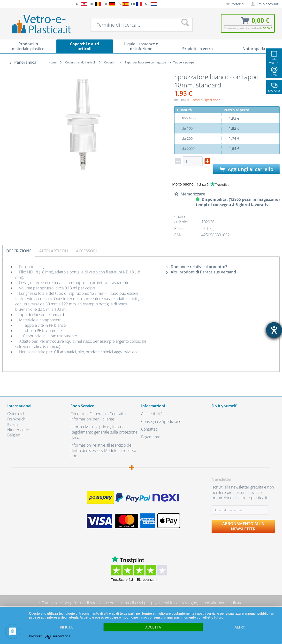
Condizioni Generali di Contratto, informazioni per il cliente (98, 416)
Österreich (16, 414)
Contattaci (150, 429)
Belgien (14, 435)
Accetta (153, 627)
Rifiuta (66, 627)
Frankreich (16, 419)
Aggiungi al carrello (246, 169)
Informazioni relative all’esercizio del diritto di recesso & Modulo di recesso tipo (103, 450)
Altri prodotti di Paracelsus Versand (201, 272)
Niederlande (18, 430)
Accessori (86, 251)
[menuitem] (5, 4)
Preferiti (235, 4)
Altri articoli (54, 251)
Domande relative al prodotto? (197, 267)
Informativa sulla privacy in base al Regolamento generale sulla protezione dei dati (104, 432)
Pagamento (151, 437)
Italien (12, 424)
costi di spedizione (93, 603)
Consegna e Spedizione (161, 421)
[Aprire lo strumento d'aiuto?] (274, 330)
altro (240, 627)
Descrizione (19, 251)
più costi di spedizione (204, 100)
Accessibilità (152, 414)
